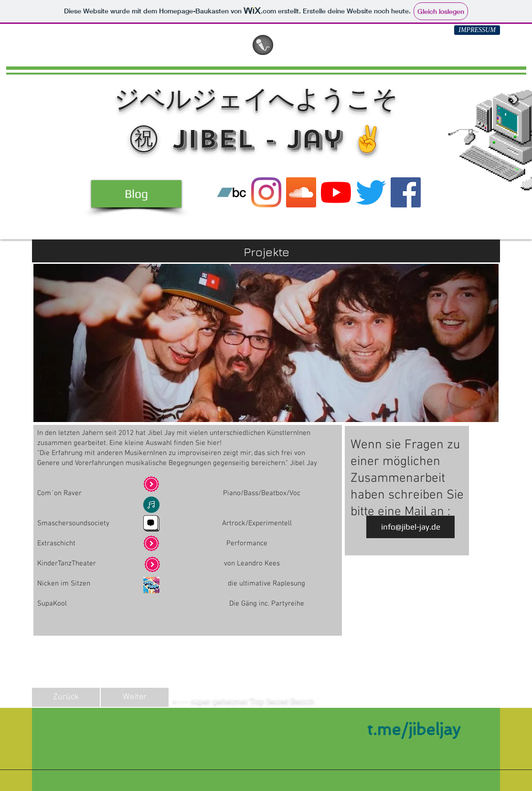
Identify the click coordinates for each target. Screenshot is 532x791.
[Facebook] (406, 192)
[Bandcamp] (231, 192)
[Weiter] (135, 697)
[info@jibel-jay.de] (410, 527)
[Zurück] (66, 697)
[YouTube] (336, 192)
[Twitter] (371, 192)
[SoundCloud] (301, 192)
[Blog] (136, 194)
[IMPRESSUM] (477, 30)
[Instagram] (266, 192)
